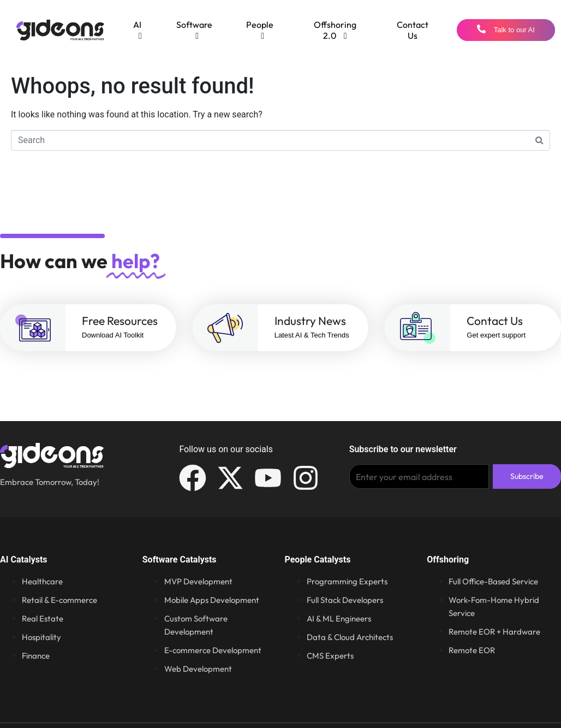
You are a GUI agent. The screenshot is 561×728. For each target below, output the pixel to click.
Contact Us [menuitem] (413, 30)
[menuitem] (138, 30)
